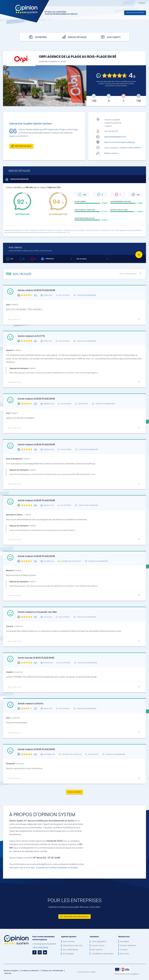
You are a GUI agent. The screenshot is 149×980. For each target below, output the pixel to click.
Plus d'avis (74, 792)
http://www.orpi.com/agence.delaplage (119, 142)
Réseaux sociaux (112, 153)
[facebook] (34, 952)
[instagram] (40, 952)
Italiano (142, 3)
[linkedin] (45, 952)
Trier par (128, 274)
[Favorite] (139, 255)
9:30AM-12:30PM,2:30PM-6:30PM (134, 148)
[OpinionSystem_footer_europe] (122, 967)
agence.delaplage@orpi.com (115, 137)
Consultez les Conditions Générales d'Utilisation (57, 868)
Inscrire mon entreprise (135, 13)
